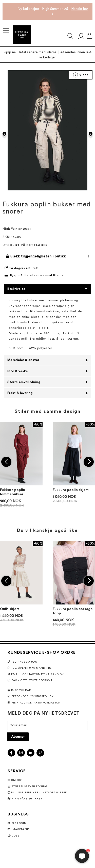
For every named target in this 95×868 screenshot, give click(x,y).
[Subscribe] (18, 737)
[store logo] (22, 35)
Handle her (80, 9)
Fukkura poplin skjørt (71, 490)
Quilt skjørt (10, 609)
